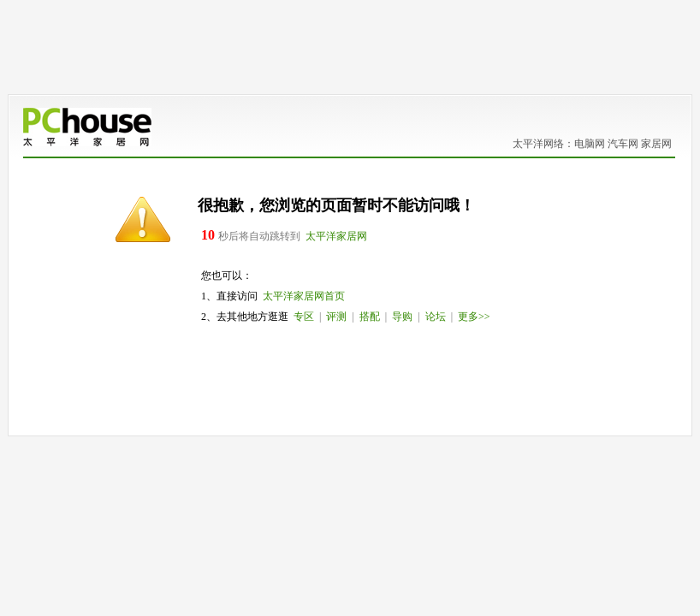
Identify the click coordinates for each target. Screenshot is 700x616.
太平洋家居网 (336, 236)
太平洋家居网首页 (304, 296)
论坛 (436, 317)
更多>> (474, 317)
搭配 (370, 317)
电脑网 (590, 144)
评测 (336, 317)
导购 (402, 317)
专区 (304, 317)
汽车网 (623, 144)
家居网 (656, 144)
